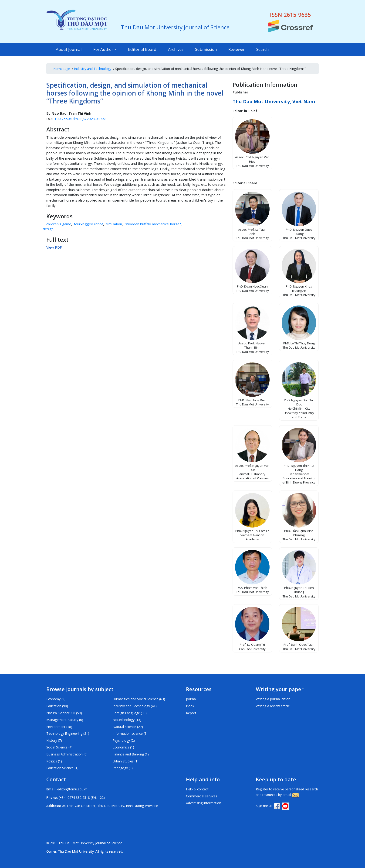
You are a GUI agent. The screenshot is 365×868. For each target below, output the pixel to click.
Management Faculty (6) (65, 720)
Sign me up (264, 806)
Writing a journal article (273, 699)
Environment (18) (59, 727)
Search (262, 49)
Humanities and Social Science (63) (139, 699)
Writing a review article (273, 706)
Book (190, 706)
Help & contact (197, 789)
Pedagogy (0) (123, 768)
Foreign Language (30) (130, 713)
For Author (103, 49)
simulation (114, 224)
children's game (59, 224)
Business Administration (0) (67, 754)
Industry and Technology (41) (135, 706)
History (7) (54, 740)
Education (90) (57, 706)
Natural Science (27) (128, 727)
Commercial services (202, 796)
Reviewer (237, 49)
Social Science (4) (59, 747)
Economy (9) (56, 699)
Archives (176, 49)
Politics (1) (54, 761)
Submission (206, 49)
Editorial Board (142, 49)
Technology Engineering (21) (68, 733)
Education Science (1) (62, 768)
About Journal (69, 49)
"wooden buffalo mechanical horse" (153, 224)
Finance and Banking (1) (131, 754)
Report (191, 713)
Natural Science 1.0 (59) (64, 713)
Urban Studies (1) (126, 761)
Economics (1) (123, 747)
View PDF (54, 247)
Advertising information (204, 803)
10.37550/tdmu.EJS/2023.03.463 (81, 119)
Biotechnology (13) (127, 720)
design (48, 229)
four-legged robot (89, 224)
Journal (191, 699)
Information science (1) (130, 733)
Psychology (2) (124, 740)
